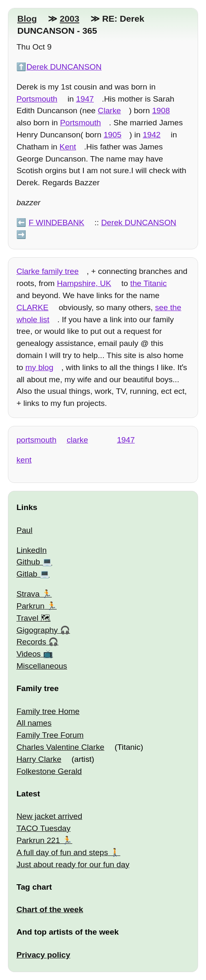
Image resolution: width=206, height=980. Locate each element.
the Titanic (148, 283)
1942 (152, 135)
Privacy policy (43, 955)
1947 (85, 99)
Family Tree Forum (50, 735)
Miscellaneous (42, 666)
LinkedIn (31, 550)
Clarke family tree (47, 271)
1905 (112, 135)
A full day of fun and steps (62, 852)
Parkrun (30, 606)
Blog (27, 19)
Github (28, 562)
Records (31, 642)
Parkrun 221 (38, 840)
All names (34, 723)
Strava (28, 594)
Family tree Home (48, 711)
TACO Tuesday (43, 828)
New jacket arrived (49, 816)
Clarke (109, 111)
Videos (28, 654)
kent (24, 460)
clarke (77, 440)
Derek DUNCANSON (64, 67)
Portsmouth (37, 99)
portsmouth (36, 440)
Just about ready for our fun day (73, 864)
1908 (161, 111)
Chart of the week (50, 909)
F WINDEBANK (57, 223)
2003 (69, 19)
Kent (68, 147)
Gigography (37, 630)
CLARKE (32, 307)
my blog (39, 367)
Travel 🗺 (33, 618)
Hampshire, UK (84, 283)
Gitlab (27, 574)
